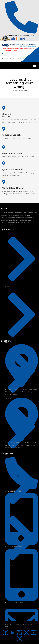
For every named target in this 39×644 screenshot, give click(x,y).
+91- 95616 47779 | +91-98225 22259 (16, 58)
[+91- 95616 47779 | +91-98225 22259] (3, 54)
